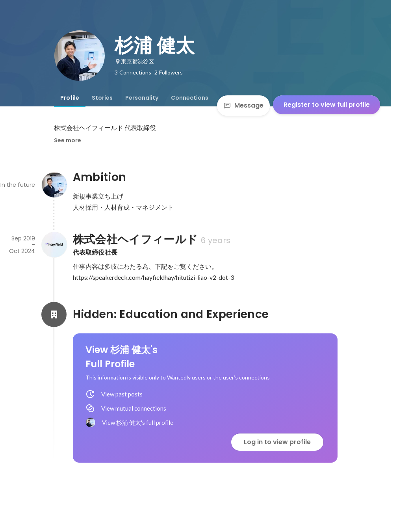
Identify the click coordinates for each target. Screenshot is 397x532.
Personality (142, 98)
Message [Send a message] (243, 105)
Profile (70, 98)
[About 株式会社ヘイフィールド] (54, 245)
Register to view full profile (327, 105)
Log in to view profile (277, 442)
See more (68, 140)
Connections (190, 98)
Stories (102, 98)
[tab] (70, 98)
